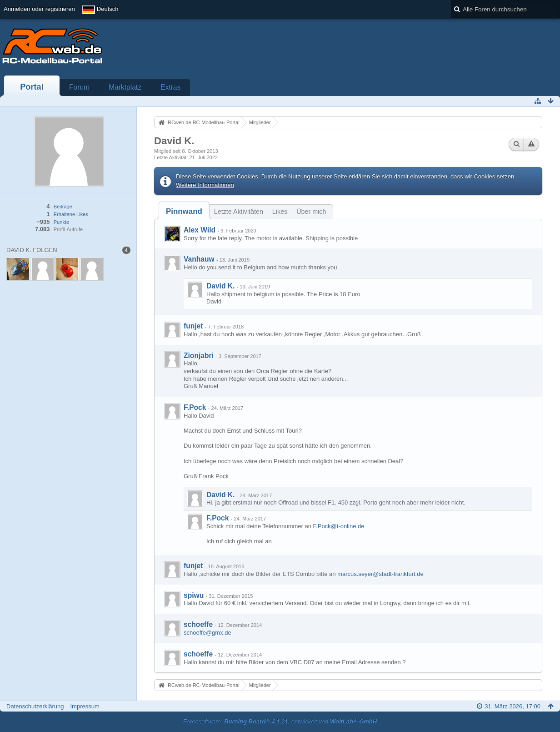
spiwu (194, 595)
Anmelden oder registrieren (39, 9)
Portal (32, 87)
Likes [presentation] (280, 212)
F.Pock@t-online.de (339, 526)
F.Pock (195, 407)
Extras (170, 87)
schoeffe (198, 624)
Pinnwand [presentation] (184, 211)
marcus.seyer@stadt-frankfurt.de (380, 574)
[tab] (184, 211)
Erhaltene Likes (71, 214)
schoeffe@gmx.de (207, 633)
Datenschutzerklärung (35, 706)
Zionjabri (199, 356)
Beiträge (63, 207)
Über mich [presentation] (311, 212)
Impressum (85, 706)
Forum (79, 87)
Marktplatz (125, 87)
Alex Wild (200, 230)
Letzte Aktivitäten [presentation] (239, 212)
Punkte (61, 222)
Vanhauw (199, 259)
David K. (220, 286)
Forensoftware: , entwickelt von (280, 721)
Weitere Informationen (205, 185)
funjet (193, 326)
